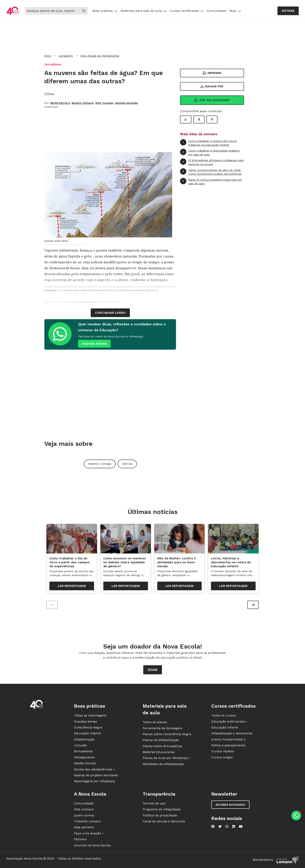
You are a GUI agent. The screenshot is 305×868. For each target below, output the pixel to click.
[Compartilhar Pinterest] (212, 119)
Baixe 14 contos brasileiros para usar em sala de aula (211, 182)
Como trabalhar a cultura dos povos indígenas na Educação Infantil (208, 143)
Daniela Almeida (126, 103)
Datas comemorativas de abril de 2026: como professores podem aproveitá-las (211, 172)
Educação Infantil (87, 734)
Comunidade (217, 11)
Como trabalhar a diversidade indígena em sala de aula (210, 152)
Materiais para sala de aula (144, 11)
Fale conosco (84, 810)
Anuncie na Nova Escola (92, 846)
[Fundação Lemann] (288, 860)
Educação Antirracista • (229, 722)
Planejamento (84, 758)
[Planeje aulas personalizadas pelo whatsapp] (296, 816)
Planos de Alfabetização (161, 741)
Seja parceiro (84, 828)
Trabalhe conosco (87, 822)
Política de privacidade (160, 816)
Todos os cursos (224, 716)
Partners (80, 840)
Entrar (288, 11)
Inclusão (80, 746)
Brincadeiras (83, 752)
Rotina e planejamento (228, 746)
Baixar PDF (212, 86)
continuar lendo (110, 313)
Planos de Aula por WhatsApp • (166, 758)
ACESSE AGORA (94, 344)
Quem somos (84, 816)
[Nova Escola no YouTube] (241, 827)
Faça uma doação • (89, 834)
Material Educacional (159, 753)
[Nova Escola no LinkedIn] (234, 827)
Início (48, 56)
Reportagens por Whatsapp (95, 782)
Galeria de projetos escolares (96, 776)
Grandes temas (85, 722)
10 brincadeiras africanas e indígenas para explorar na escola (212, 162)
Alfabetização (84, 740)
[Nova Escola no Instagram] (227, 827)
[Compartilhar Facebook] (199, 119)
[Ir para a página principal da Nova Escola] (13, 11)
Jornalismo (66, 56)
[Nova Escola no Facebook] (213, 827)
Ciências (127, 464)
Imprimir (212, 73)
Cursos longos (222, 758)
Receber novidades (230, 805)
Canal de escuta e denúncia (164, 822)
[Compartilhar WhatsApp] (186, 119)
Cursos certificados (187, 11)
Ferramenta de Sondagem (163, 729)
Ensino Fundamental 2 (228, 740)
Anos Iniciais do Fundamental (100, 56)
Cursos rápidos (223, 752)
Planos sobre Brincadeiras (162, 747)
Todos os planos (155, 723)
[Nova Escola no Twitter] (220, 827)
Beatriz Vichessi (83, 103)
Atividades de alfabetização (163, 765)
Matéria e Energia (100, 464)
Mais (235, 11)
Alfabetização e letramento (232, 734)
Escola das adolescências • (94, 770)
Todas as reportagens (90, 716)
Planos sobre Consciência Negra (167, 735)
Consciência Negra (88, 728)
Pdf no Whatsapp (212, 100)
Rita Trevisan (104, 103)
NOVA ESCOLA (60, 103)
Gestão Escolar (85, 764)
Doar (153, 670)
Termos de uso (154, 804)
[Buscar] (52, 11)
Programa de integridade (162, 810)
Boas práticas (105, 11)
